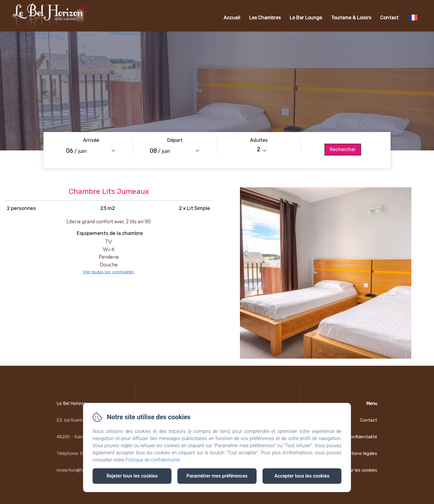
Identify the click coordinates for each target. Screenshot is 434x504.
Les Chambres (265, 18)
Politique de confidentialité (153, 460)
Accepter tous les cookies (302, 476)
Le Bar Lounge (306, 18)
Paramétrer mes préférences (217, 476)
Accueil (232, 18)
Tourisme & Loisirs (351, 18)
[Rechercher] (343, 150)
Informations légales (356, 453)
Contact (389, 18)
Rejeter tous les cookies (132, 476)
